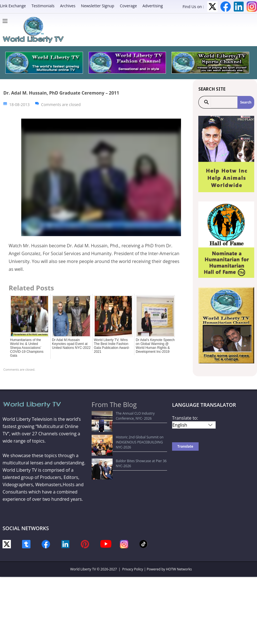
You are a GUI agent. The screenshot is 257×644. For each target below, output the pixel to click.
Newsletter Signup (98, 6)
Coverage (128, 6)
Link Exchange (13, 6)
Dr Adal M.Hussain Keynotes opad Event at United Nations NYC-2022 (71, 344)
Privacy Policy (133, 569)
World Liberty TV (83, 569)
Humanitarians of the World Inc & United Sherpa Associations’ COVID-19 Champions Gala (27, 348)
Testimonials (43, 6)
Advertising (153, 6)
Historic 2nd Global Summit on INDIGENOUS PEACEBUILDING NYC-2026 (130, 429)
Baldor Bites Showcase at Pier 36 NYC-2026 (128, 440)
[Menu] (6, 21)
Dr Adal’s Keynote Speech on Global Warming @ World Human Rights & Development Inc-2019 (155, 346)
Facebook (226, 7)
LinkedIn (239, 7)
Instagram (252, 7)
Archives (68, 6)
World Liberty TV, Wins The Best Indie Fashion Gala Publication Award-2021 (112, 346)
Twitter (212, 7)
